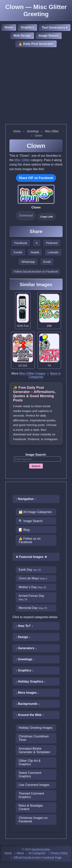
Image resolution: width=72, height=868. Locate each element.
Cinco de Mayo (33, 578)
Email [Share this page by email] (47, 262)
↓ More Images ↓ (27, 693)
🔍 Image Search (31, 521)
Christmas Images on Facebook (33, 820)
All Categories (37, 853)
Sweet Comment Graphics (30, 775)
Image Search (49, 36)
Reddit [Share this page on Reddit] (35, 252)
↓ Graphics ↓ (25, 670)
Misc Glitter (52, 131)
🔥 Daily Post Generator (36, 44)
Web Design (22, 36)
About (20, 853)
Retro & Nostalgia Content (31, 807)
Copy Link (47, 217)
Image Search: (36, 455)
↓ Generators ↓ (26, 648)
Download (26, 215)
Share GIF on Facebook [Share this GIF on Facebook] (36, 178)
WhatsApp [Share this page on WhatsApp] (28, 262)
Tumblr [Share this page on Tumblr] (18, 252)
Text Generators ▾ (55, 28)
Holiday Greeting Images (36, 728)
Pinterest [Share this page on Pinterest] (52, 243)
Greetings (33, 131)
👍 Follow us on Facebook (30, 540)
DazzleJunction (41, 849)
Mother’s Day (32, 587)
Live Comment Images (34, 785)
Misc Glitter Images (32, 373)
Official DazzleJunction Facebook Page (37, 857)
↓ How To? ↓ (24, 626)
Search (36, 466)
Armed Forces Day (31, 597)
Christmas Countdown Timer (34, 738)
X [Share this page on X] (37, 243)
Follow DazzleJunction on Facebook (36, 272)
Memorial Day (33, 608)
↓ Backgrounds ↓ (28, 704)
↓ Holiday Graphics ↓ (31, 681)
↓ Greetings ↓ (25, 659)
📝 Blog (24, 530)
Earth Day (30, 570)
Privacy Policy (59, 853)
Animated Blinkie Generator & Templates (34, 750)
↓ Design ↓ (23, 637)
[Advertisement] (36, 86)
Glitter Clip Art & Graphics (30, 762)
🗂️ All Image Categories (35, 512)
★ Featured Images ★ (31, 557)
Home (9, 27)
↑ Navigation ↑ (26, 499)
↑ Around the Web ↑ (30, 715)
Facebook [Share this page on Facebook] (21, 243)
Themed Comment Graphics (31, 795)
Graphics (27, 27)
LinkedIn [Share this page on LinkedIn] (53, 252)
